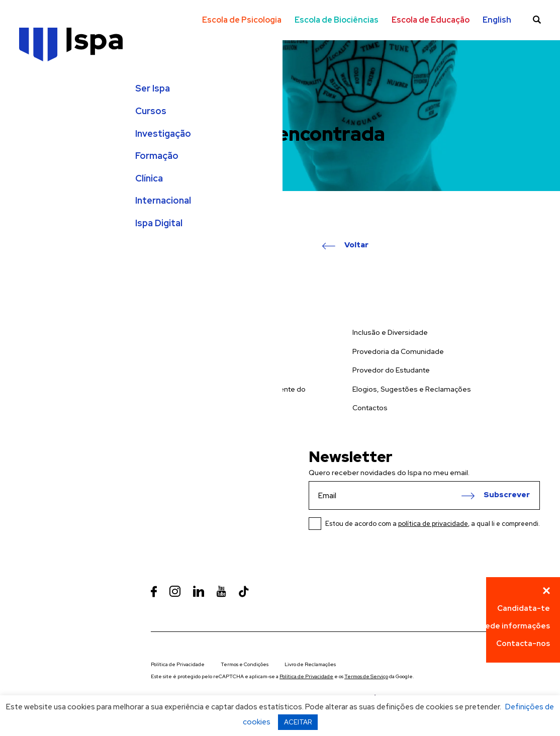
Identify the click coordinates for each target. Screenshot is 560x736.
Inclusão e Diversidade (390, 332)
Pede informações (515, 626)
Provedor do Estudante (391, 370)
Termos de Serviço (366, 676)
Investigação (48, 143)
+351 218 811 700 (178, 524)
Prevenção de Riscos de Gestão (205, 418)
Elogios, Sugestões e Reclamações (412, 389)
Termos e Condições (245, 664)
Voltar (356, 245)
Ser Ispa (37, 99)
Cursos (36, 121)
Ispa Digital (44, 233)
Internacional (48, 211)
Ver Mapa (189, 507)
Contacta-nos (523, 643)
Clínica (34, 188)
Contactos (370, 408)
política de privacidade (433, 524)
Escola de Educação (431, 20)
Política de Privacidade (178, 664)
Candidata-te (524, 608)
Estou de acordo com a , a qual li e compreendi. (433, 524)
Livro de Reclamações (310, 664)
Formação (42, 166)
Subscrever (507, 495)
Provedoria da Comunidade (398, 351)
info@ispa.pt (172, 550)
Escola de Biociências (337, 20)
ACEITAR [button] (298, 722)
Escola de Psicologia (242, 20)
